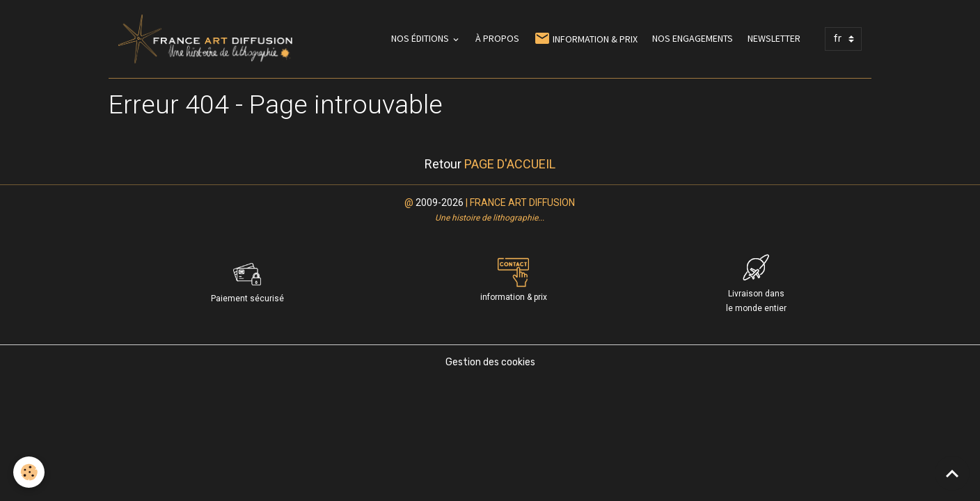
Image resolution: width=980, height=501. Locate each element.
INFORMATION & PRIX (586, 39)
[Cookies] (30, 472)
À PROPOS (497, 38)
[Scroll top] (952, 473)
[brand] (208, 39)
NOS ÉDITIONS (421, 38)
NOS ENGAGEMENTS (693, 38)
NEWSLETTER (774, 38)
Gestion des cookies (490, 362)
